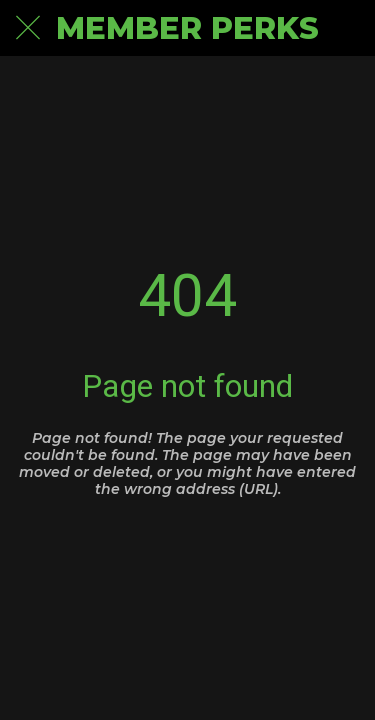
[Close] (28, 28)
